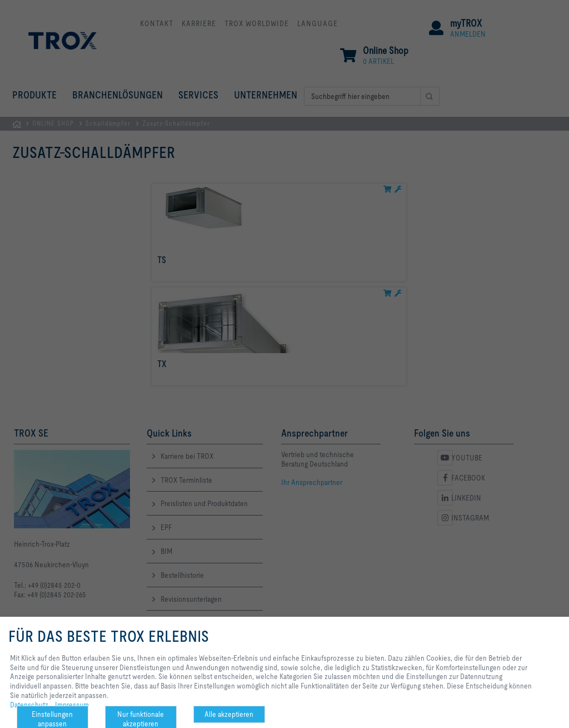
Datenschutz (29, 705)
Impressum (72, 705)
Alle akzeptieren (229, 714)
